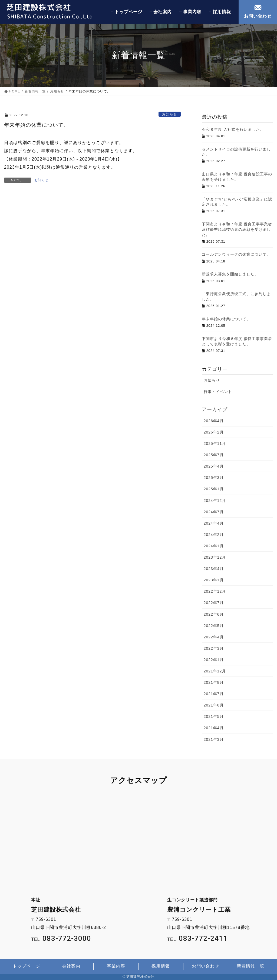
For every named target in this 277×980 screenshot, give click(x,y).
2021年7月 (214, 694)
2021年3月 (214, 739)
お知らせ (170, 114)
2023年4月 (214, 569)
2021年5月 (214, 716)
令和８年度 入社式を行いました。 (233, 129)
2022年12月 (215, 591)
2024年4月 (214, 523)
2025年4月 (214, 466)
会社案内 (163, 12)
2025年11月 (215, 444)
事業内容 (192, 12)
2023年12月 (215, 557)
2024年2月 (214, 535)
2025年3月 (214, 478)
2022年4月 (214, 637)
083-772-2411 (203, 938)
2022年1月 (214, 660)
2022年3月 (214, 648)
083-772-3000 (67, 938)
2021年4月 (214, 728)
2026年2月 (214, 432)
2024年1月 (214, 546)
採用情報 (222, 12)
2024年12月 (215, 501)
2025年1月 (214, 489)
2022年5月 (214, 626)
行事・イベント (218, 392)
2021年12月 (215, 671)
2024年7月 (214, 512)
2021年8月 (214, 682)
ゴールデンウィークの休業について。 (236, 254)
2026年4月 (214, 421)
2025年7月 (214, 455)
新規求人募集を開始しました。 (230, 274)
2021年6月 (214, 705)
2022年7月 (214, 603)
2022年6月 (214, 614)
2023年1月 (214, 580)
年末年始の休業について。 (226, 319)
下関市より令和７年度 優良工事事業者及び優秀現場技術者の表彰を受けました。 (237, 229)
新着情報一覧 (250, 966)
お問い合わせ (258, 16)
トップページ (128, 12)
